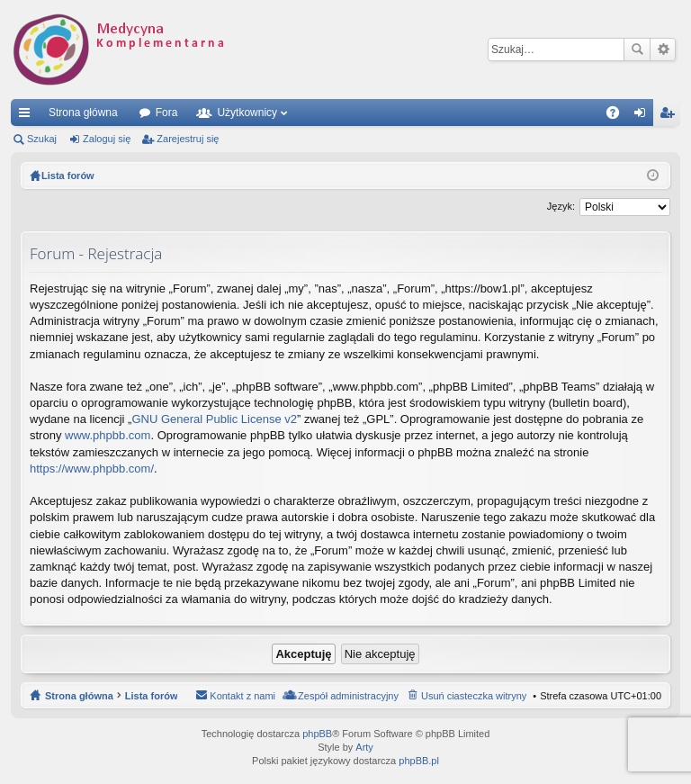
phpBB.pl (419, 761)
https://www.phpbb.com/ (92, 469)
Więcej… (28, 116)
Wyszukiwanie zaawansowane (663, 50)
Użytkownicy (247, 113)
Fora (167, 113)
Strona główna (83, 113)
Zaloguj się (107, 139)
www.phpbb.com (108, 435)
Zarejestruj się (188, 139)
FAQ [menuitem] (619, 116)
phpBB (317, 734)
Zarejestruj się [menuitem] (670, 116)
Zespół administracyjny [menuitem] (348, 696)
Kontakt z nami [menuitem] (242, 696)
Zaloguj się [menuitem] (644, 116)
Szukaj (637, 50)
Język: (561, 206)
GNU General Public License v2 (214, 419)
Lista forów (152, 696)
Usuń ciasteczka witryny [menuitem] (474, 696)
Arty (364, 747)
